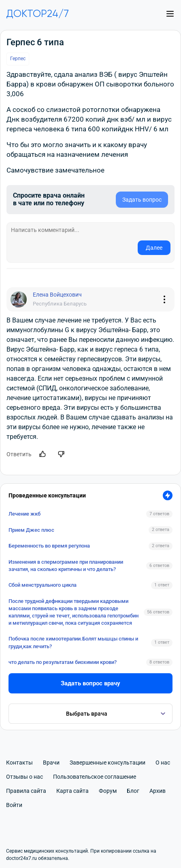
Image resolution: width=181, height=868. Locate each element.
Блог (133, 791)
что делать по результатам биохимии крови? (63, 662)
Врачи (51, 763)
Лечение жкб (24, 514)
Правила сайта (26, 791)
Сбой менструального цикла (43, 585)
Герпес (18, 59)
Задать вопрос (142, 200)
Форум (108, 791)
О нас (163, 763)
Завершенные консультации (108, 763)
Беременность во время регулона (49, 546)
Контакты (19, 763)
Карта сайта (72, 791)
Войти (14, 805)
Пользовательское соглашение (95, 777)
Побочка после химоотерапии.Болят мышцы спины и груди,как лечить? (73, 642)
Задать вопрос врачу (90, 683)
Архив (158, 791)
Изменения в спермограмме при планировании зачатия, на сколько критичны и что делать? (66, 566)
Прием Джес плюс (31, 530)
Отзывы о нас (24, 777)
